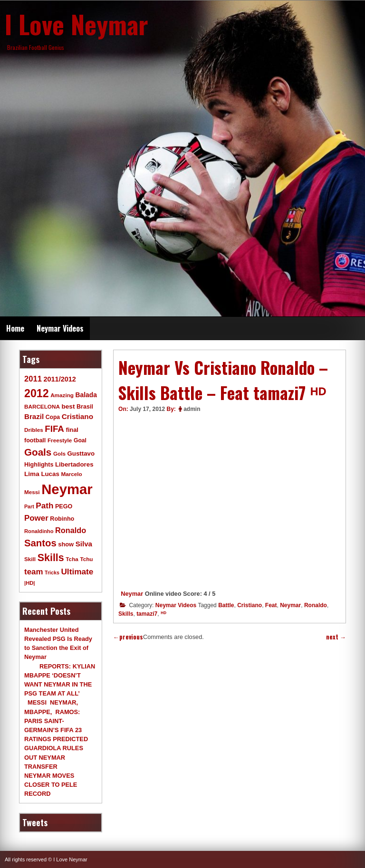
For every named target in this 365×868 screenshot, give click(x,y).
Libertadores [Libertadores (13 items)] (74, 464)
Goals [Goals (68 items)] (38, 452)
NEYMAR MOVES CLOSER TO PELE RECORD (51, 785)
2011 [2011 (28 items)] (33, 379)
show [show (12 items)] (66, 544)
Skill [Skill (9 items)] (30, 559)
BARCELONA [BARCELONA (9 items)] (42, 406)
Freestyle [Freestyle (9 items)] (60, 440)
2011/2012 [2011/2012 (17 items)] (59, 379)
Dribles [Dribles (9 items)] (34, 430)
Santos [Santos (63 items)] (40, 543)
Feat (271, 605)
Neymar (132, 594)
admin (192, 409)
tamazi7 (147, 614)
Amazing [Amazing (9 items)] (62, 395)
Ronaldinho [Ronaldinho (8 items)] (39, 531)
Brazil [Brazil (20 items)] (34, 416)
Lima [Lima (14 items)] (32, 474)
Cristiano (250, 605)
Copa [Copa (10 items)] (53, 417)
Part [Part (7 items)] (29, 506)
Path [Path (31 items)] (44, 506)
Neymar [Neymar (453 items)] (67, 489)
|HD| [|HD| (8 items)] (29, 583)
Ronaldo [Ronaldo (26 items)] (71, 530)
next (336, 637)
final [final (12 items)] (72, 430)
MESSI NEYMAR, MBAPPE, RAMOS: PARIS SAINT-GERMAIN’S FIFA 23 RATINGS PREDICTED (56, 721)
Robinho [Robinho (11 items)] (62, 519)
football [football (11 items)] (35, 440)
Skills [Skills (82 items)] (51, 558)
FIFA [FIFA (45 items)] (54, 429)
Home (15, 328)
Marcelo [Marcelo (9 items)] (71, 474)
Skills (126, 614)
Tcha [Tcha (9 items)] (72, 559)
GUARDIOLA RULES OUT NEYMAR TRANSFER (54, 757)
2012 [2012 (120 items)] (37, 393)
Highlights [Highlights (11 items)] (39, 465)
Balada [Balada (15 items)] (86, 395)
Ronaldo (316, 605)
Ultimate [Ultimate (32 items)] (77, 572)
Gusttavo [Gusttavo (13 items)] (81, 453)
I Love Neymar (77, 24)
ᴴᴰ (163, 614)
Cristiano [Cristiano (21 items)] (77, 416)
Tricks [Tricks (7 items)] (52, 572)
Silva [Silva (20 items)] (84, 544)
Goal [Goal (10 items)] (80, 440)
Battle (226, 605)
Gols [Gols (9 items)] (59, 453)
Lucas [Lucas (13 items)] (50, 474)
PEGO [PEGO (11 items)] (64, 506)
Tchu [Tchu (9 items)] (86, 559)
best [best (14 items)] (68, 406)
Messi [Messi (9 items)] (32, 492)
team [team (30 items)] (34, 572)
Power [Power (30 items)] (36, 518)
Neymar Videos (60, 328)
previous (128, 637)
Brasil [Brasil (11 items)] (85, 407)
